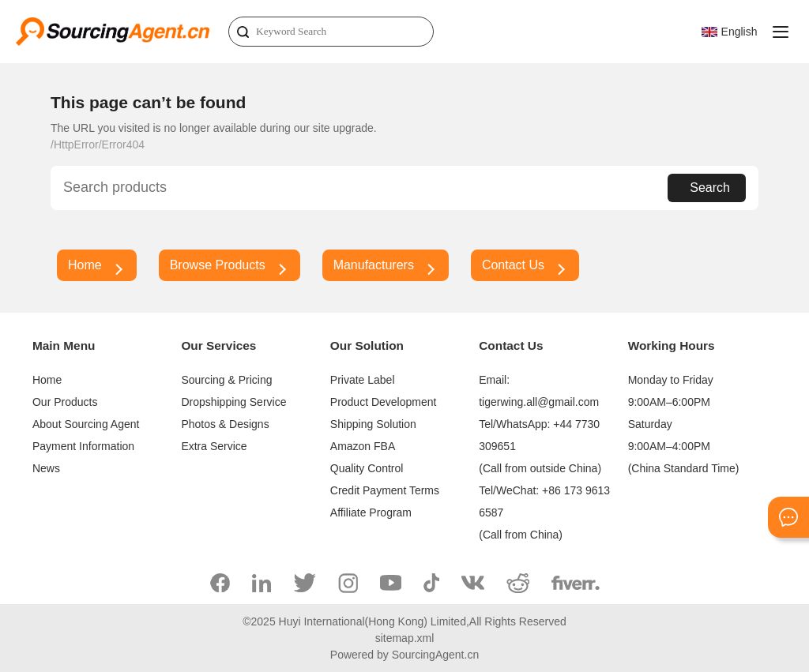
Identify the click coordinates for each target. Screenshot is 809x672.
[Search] (331, 32)
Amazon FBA (363, 446)
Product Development (384, 402)
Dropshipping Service (233, 402)
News (46, 468)
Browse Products (218, 265)
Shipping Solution (373, 424)
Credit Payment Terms (385, 490)
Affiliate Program (371, 512)
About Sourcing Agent (86, 424)
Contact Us (513, 265)
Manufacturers (374, 265)
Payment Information (83, 446)
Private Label (363, 380)
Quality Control (367, 468)
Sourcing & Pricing (226, 380)
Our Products (65, 402)
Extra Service (214, 446)
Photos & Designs (225, 424)
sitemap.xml (405, 638)
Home (85, 265)
